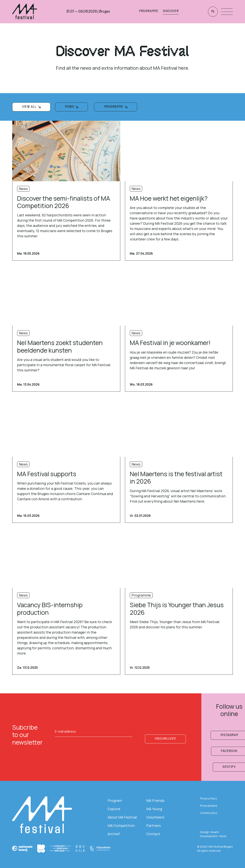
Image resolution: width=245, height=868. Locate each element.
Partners (154, 826)
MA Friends (155, 800)
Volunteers (155, 817)
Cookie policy (209, 813)
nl (213, 12)
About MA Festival (122, 817)
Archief (114, 834)
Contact (153, 834)
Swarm (215, 832)
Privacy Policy (208, 798)
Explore (114, 809)
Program (115, 800)
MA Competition (121, 826)
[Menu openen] (227, 12)
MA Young (154, 809)
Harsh (223, 836)
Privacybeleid (209, 806)
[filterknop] (31, 107)
